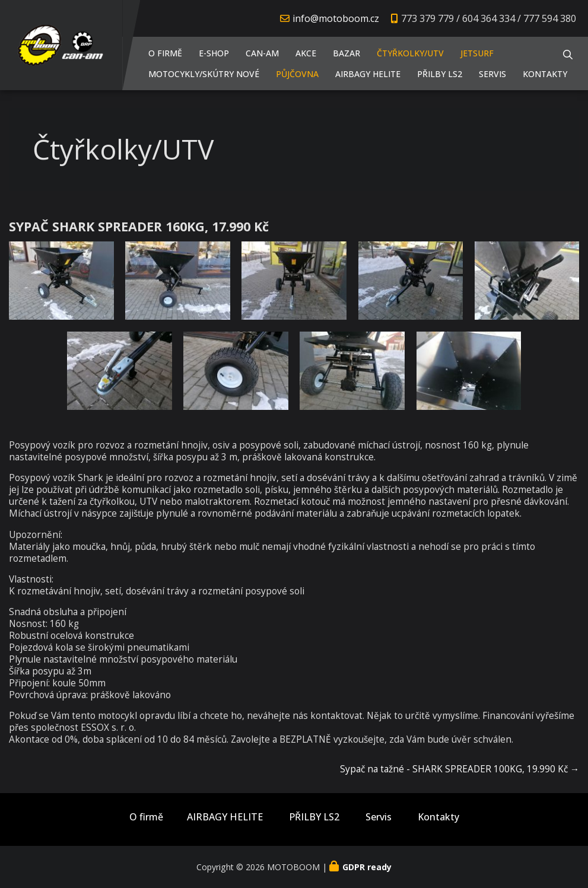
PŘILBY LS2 (440, 74)
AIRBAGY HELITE (368, 74)
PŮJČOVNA (297, 74)
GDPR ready (367, 867)
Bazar (347, 53)
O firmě (165, 53)
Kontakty (545, 74)
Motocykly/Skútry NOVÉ (204, 74)
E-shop (214, 53)
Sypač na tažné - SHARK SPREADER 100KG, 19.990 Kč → (460, 769)
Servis (492, 74)
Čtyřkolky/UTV (410, 53)
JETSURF (477, 53)
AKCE (306, 53)
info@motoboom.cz (336, 18)
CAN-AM (262, 53)
